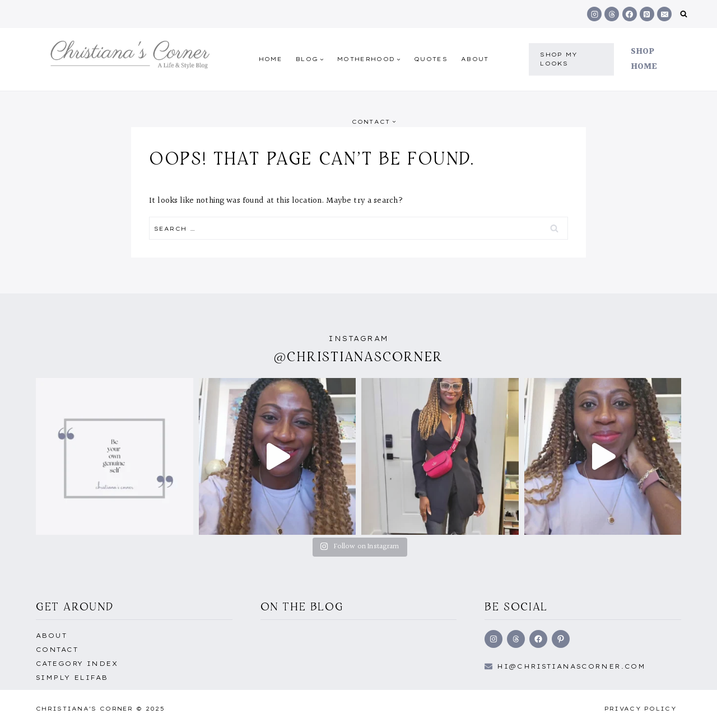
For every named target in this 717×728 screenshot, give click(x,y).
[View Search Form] (684, 14)
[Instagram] (594, 14)
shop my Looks (559, 59)
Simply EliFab (72, 678)
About (475, 59)
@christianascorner (358, 356)
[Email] (664, 14)
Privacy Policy (641, 709)
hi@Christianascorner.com (571, 666)
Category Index (77, 664)
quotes (431, 59)
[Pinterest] (647, 14)
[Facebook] (630, 14)
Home (271, 59)
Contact (57, 650)
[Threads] (612, 14)
